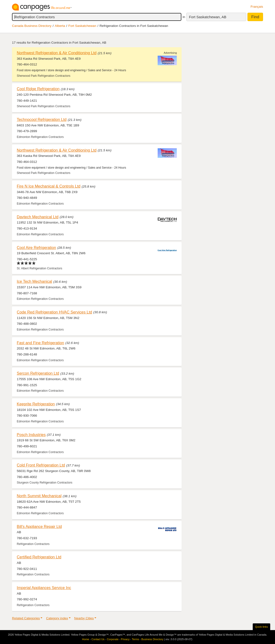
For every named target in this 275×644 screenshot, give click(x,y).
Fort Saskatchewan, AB (208, 17)
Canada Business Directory (32, 26)
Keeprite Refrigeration (36, 404)
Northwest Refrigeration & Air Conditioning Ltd (57, 53)
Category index (57, 618)
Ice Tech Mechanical (34, 281)
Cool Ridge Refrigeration (38, 89)
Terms (135, 639)
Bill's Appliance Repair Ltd (39, 526)
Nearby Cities (84, 618)
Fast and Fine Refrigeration (40, 343)
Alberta (60, 26)
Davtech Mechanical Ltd (38, 217)
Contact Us (98, 639)
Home (86, 639)
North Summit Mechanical (39, 496)
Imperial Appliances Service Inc (44, 588)
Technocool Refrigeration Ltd (42, 119)
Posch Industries (31, 435)
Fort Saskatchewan (82, 26)
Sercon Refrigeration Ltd (38, 373)
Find (255, 17)
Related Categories (26, 618)
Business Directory (152, 639)
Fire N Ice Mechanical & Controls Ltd (49, 186)
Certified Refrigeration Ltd (39, 557)
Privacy (125, 639)
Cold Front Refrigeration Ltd (41, 465)
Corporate (113, 639)
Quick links (261, 627)
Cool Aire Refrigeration (36, 248)
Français (257, 7)
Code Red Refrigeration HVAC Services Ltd (54, 312)
